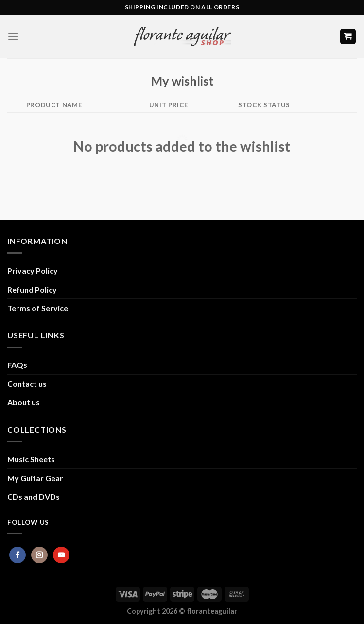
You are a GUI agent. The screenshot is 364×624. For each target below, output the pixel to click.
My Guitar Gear (35, 478)
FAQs (17, 365)
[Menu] (13, 36)
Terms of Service (38, 308)
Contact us (27, 384)
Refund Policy (32, 289)
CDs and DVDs (34, 496)
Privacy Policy (33, 270)
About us (24, 402)
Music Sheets (31, 459)
